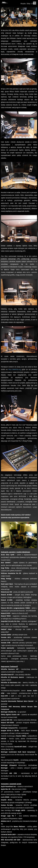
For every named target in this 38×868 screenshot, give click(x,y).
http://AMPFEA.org (14, 370)
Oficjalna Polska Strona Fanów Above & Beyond (5, 3)
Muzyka (23, 4)
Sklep (28, 4)
